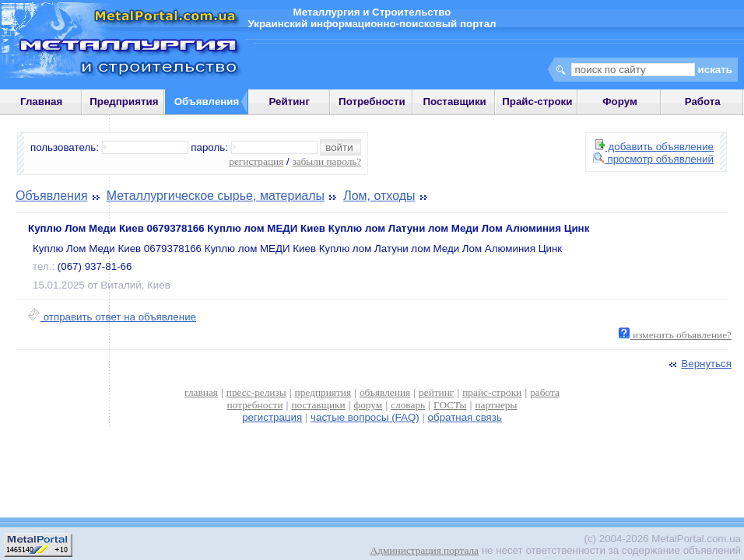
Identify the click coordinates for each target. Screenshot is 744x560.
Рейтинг (289, 101)
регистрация (256, 161)
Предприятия (124, 101)
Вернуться (699, 364)
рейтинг (436, 392)
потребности (255, 405)
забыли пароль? (326, 161)
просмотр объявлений (653, 159)
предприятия (323, 392)
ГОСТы (450, 405)
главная (201, 392)
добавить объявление (655, 147)
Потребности (372, 101)
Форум (620, 101)
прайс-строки (492, 392)
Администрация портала (425, 550)
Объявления (52, 196)
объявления (385, 392)
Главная (41, 101)
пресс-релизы (256, 392)
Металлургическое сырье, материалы (216, 196)
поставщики (318, 405)
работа (545, 392)
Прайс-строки (537, 101)
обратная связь (465, 417)
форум (368, 405)
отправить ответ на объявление (112, 317)
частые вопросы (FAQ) (365, 417)
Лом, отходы (379, 196)
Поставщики (454, 101)
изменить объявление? (675, 335)
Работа (703, 101)
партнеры (496, 405)
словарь (408, 405)
